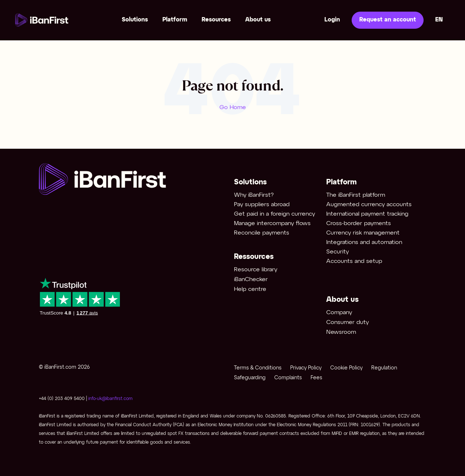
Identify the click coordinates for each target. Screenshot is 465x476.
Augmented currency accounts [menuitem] (369, 205)
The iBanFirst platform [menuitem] (356, 195)
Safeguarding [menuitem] (250, 378)
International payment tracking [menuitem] (367, 214)
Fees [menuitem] (316, 378)
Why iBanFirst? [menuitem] (254, 195)
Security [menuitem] (337, 252)
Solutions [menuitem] (135, 20)
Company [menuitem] (339, 313)
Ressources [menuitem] (254, 257)
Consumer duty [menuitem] (347, 322)
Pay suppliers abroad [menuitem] (262, 205)
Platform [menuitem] (175, 20)
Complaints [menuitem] (288, 378)
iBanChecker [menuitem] (251, 279)
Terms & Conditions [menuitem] (258, 368)
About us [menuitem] (258, 20)
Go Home (233, 107)
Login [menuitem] (332, 20)
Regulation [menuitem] (384, 368)
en (439, 20)
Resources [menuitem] (216, 20)
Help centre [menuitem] (250, 289)
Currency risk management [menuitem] (363, 233)
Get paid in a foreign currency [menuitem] (274, 214)
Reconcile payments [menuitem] (262, 233)
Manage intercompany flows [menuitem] (272, 223)
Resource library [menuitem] (256, 270)
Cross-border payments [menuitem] (359, 223)
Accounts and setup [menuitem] (354, 261)
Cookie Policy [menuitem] (346, 368)
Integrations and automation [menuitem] (364, 242)
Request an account (388, 20)
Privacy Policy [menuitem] (306, 368)
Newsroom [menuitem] (341, 332)
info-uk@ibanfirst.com (110, 399)
